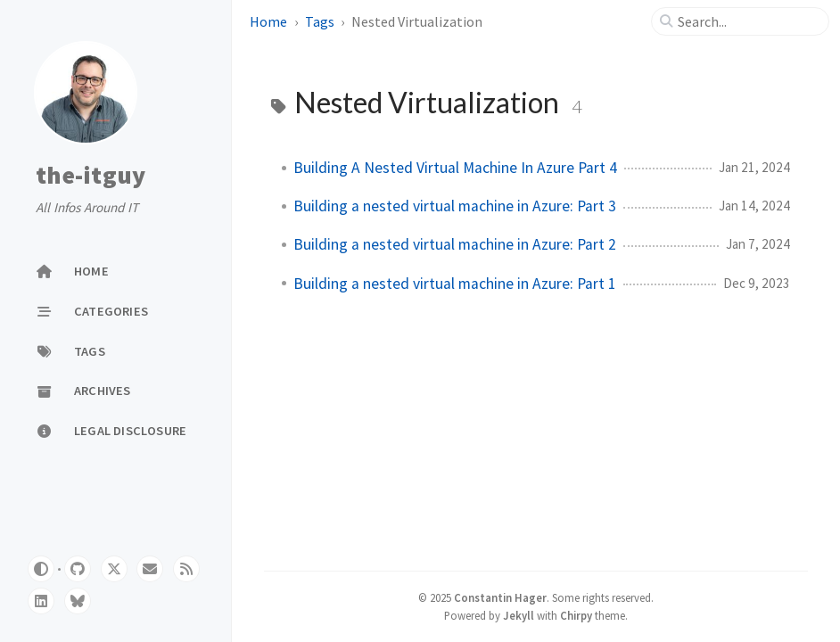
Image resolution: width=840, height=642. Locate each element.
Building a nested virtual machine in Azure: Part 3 (455, 206)
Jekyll (519, 615)
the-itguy (91, 176)
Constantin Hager (500, 597)
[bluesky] (78, 601)
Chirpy (576, 615)
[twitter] (114, 569)
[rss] (186, 569)
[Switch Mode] (41, 569)
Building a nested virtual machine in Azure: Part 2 (455, 244)
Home (268, 21)
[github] (78, 569)
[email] (150, 569)
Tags (320, 21)
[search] (747, 21)
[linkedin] (41, 601)
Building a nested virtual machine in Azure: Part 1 (455, 284)
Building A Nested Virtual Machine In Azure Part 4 (455, 168)
